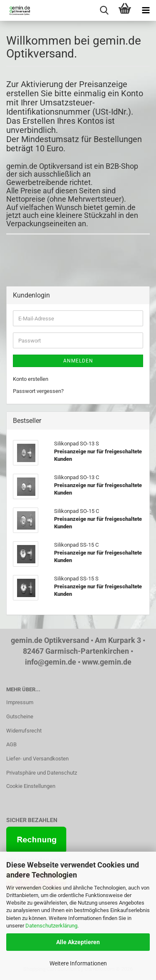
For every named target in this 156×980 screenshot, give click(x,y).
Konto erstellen (31, 379)
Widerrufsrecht (24, 731)
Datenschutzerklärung (51, 926)
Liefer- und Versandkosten (37, 759)
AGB (11, 744)
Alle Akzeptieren (78, 942)
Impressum (20, 702)
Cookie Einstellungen (31, 786)
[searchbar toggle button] (104, 10)
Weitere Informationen (78, 963)
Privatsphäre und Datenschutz (42, 773)
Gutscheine (20, 716)
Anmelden (78, 361)
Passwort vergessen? (38, 391)
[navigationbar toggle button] (146, 10)
